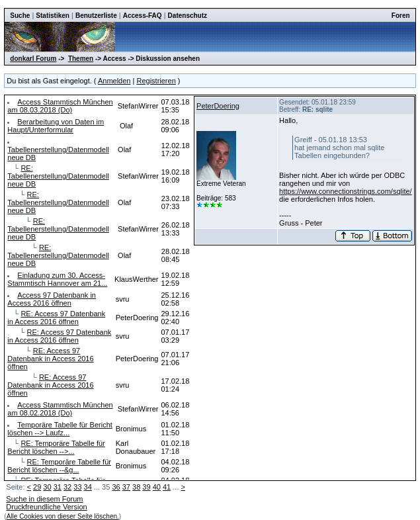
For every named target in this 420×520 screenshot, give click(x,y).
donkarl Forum (33, 59)
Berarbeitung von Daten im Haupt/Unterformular (56, 126)
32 (67, 487)
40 (157, 487)
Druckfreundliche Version (46, 507)
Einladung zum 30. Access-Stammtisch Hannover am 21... (57, 279)
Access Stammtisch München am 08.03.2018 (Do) (60, 106)
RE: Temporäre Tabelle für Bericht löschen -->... (56, 447)
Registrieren (156, 81)
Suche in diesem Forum (44, 499)
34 (88, 487)
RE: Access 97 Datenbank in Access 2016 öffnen (56, 318)
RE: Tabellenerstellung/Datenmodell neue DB (58, 176)
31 (58, 487)
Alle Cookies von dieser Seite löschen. (63, 516)
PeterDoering (218, 106)
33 (77, 487)
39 (146, 487)
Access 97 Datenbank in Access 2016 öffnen (52, 299)
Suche (20, 16)
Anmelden (114, 81)
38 (136, 487)
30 (47, 487)
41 (167, 487)
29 (37, 487)
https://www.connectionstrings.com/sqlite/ (346, 191)
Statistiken (53, 16)
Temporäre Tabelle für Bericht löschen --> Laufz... (60, 429)
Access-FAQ (143, 16)
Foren (401, 16)
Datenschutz (188, 16)
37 (126, 487)
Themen (81, 59)
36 (116, 487)
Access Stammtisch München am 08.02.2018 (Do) (60, 409)
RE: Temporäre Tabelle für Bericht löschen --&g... (59, 466)
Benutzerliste (96, 16)
